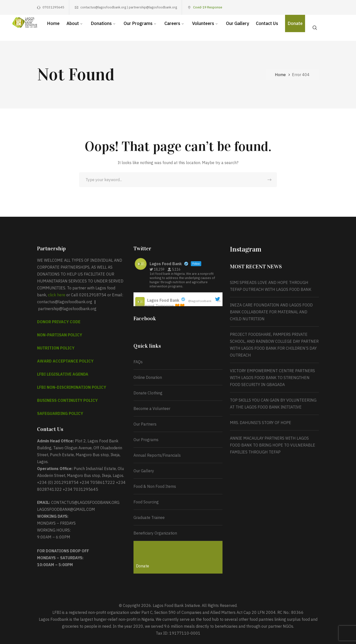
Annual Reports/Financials (157, 455)
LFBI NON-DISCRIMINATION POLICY (72, 387)
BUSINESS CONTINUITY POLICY (67, 400)
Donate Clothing (148, 393)
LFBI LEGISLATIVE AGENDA (63, 374)
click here (57, 295)
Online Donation (148, 377)
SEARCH (269, 180)
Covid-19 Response (208, 7)
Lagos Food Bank (163, 300)
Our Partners (145, 424)
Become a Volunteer (152, 408)
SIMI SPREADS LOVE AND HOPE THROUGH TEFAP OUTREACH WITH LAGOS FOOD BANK (271, 286)
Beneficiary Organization (155, 533)
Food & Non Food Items (155, 486)
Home (280, 75)
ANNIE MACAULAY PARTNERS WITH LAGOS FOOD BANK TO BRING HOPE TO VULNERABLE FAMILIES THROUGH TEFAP (273, 445)
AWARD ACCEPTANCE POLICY (65, 361)
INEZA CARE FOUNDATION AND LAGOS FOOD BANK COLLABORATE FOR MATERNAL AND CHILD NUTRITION (271, 312)
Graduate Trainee (149, 517)
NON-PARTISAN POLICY (60, 335)
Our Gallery (144, 471)
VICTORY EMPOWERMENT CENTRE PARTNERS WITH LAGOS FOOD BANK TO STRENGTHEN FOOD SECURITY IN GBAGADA (272, 378)
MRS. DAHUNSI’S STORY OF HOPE (261, 423)
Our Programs (146, 440)
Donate (143, 566)
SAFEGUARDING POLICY (60, 413)
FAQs (138, 362)
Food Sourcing (146, 502)
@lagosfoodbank (200, 301)
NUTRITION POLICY (56, 348)
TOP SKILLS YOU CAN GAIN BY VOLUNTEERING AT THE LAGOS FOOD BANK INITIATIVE (273, 404)
